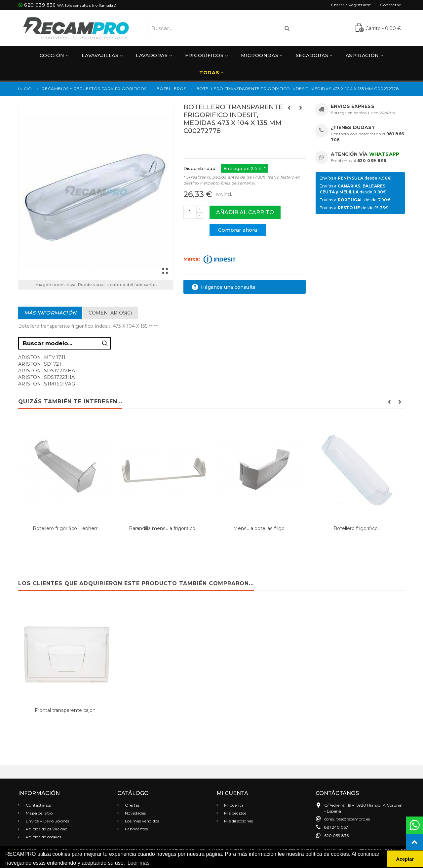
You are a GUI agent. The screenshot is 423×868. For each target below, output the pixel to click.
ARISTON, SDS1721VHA (47, 371)
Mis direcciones (238, 821)
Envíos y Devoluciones (47, 821)
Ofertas (132, 805)
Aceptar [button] (405, 859)
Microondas (260, 55)
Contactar (390, 5)
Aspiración (362, 55)
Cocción (52, 55)
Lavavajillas (100, 55)
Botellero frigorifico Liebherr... (67, 528)
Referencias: (198, 145)
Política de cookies (43, 837)
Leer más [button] (139, 863)
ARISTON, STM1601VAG (47, 384)
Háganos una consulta (224, 287)
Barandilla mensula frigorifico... (164, 528)
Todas (209, 73)
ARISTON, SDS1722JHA (47, 377)
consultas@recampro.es (347, 819)
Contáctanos (38, 805)
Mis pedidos (235, 813)
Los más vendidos (141, 821)
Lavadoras (152, 55)
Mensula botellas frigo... (260, 528)
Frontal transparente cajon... (67, 710)
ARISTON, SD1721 (40, 364)
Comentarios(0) (110, 313)
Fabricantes (136, 829)
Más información (50, 313)
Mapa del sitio (39, 813)
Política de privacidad (46, 829)
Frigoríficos (204, 55)
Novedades (135, 813)
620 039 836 (40, 5)
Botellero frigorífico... (357, 528)
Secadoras (312, 55)
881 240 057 (336, 827)
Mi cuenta (233, 805)
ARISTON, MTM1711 (42, 357)
